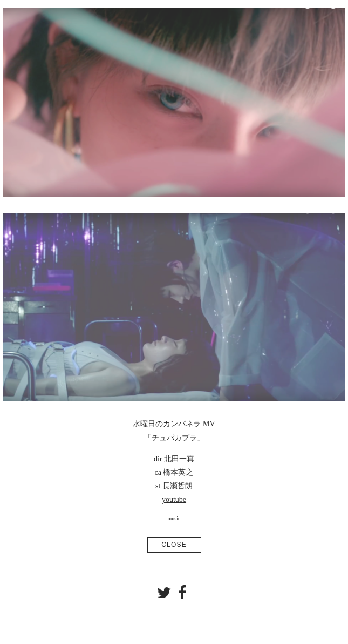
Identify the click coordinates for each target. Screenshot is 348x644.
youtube (174, 499)
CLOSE (174, 545)
